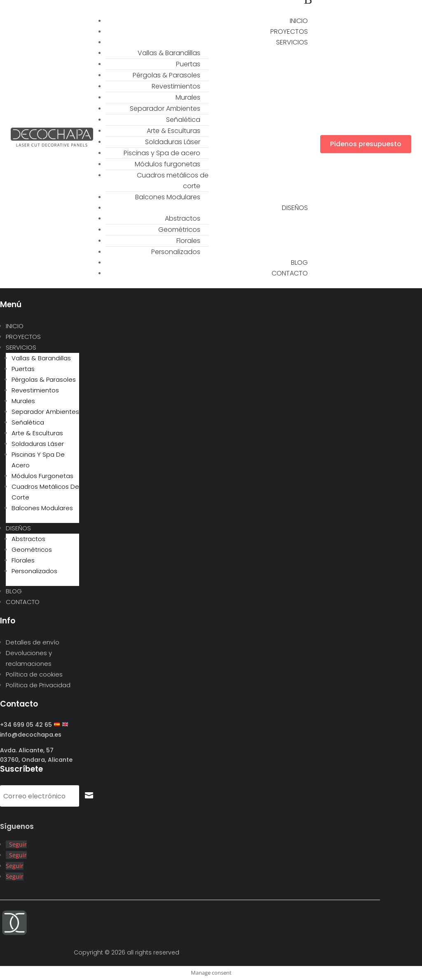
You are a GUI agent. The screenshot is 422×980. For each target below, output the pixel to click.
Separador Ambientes (165, 108)
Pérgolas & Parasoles (166, 75)
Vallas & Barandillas (169, 53)
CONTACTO (290, 273)
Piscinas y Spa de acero (162, 153)
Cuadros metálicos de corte (173, 181)
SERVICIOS (292, 42)
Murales (188, 97)
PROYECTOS (23, 337)
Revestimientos (176, 86)
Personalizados (176, 252)
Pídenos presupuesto (366, 144)
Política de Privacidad (38, 685)
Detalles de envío (33, 642)
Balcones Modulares (168, 197)
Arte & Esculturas (173, 131)
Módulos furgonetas (168, 164)
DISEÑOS (295, 208)
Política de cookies (34, 674)
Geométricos (179, 230)
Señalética (183, 120)
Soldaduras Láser (173, 142)
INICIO (15, 326)
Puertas (188, 64)
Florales (188, 241)
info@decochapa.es (31, 735)
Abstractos (183, 218)
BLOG (14, 591)
